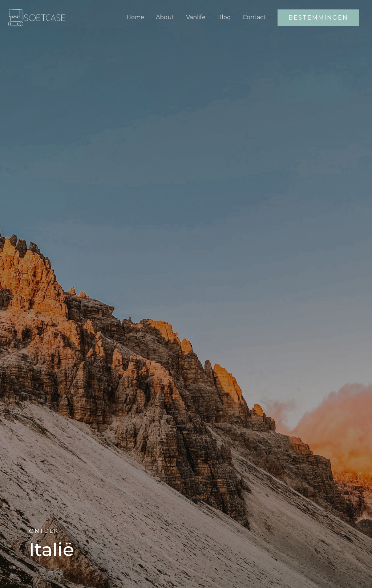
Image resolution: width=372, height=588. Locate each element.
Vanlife (196, 17)
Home (135, 17)
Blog (224, 17)
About (165, 17)
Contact (254, 17)
